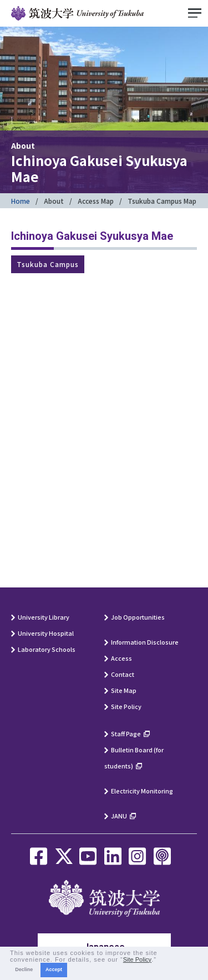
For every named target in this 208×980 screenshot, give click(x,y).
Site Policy (126, 706)
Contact (123, 674)
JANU (119, 816)
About (54, 201)
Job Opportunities (138, 617)
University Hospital (46, 633)
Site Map (124, 690)
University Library (44, 617)
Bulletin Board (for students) (134, 758)
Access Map (96, 201)
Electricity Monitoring (142, 791)
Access (121, 658)
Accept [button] (54, 969)
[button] (160, 960)
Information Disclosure (145, 642)
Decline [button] (24, 969)
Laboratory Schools (47, 649)
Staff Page (126, 733)
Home (21, 201)
